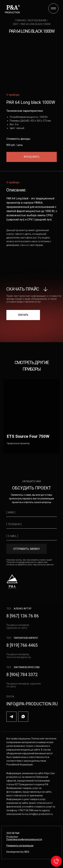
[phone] (32, 524)
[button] (32, 157)
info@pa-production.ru (32, 704)
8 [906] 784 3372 (22, 675)
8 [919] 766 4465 (22, 645)
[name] (32, 513)
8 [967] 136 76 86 (23, 616)
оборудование (37, 20)
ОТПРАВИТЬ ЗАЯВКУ (27, 549)
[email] (32, 536)
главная (21, 20)
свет (16, 24)
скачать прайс (23, 289)
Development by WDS (18, 852)
